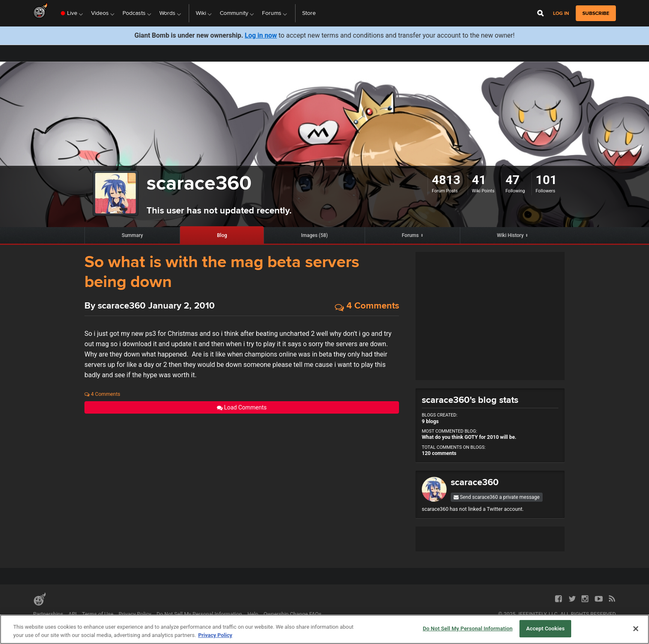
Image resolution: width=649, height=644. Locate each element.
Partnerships (48, 614)
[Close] (636, 629)
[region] (324, 629)
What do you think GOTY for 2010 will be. (469, 437)
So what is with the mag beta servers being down (222, 272)
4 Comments (367, 306)
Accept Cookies (545, 628)
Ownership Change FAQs (293, 614)
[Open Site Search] (541, 13)
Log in (561, 13)
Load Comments (242, 407)
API (72, 614)
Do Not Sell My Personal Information (199, 614)
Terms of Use (98, 614)
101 (546, 180)
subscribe (596, 13)
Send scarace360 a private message (497, 497)
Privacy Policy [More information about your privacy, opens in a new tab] (215, 635)
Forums (410, 235)
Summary (132, 235)
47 (512, 180)
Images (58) (314, 235)
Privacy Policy (135, 614)
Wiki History (511, 235)
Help (253, 614)
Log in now (261, 35)
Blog (222, 235)
